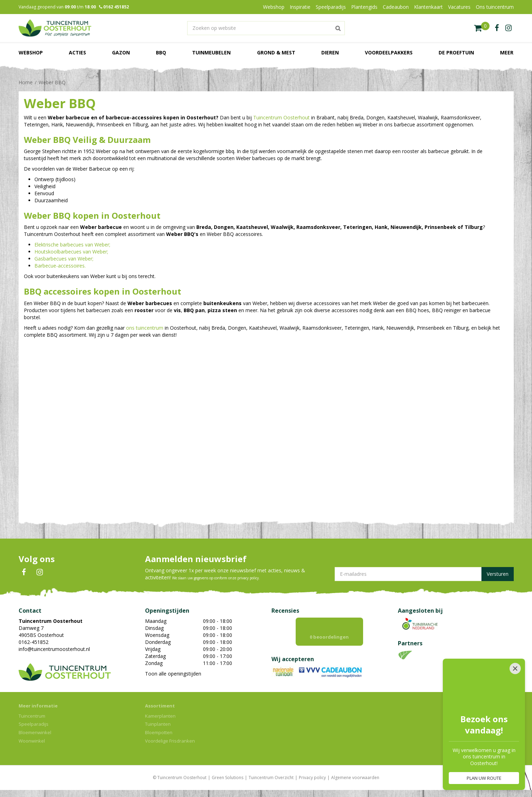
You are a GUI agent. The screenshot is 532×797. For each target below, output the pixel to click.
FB (24, 572)
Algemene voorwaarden (355, 778)
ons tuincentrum (145, 328)
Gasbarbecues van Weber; (64, 259)
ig (508, 28)
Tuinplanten (158, 724)
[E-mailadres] (424, 574)
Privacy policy (312, 778)
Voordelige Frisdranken (170, 741)
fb (497, 28)
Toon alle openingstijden (173, 674)
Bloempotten (159, 732)
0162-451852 (34, 642)
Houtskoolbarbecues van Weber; (71, 252)
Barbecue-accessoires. (60, 266)
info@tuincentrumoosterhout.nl (54, 649)
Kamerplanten (160, 716)
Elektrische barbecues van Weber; (72, 245)
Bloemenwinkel (35, 732)
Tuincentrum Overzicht (271, 778)
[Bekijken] (482, 28)
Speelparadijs (34, 724)
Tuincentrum (32, 716)
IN (40, 572)
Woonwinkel (32, 741)
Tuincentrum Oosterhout (281, 117)
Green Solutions (228, 778)
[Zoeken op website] (266, 28)
